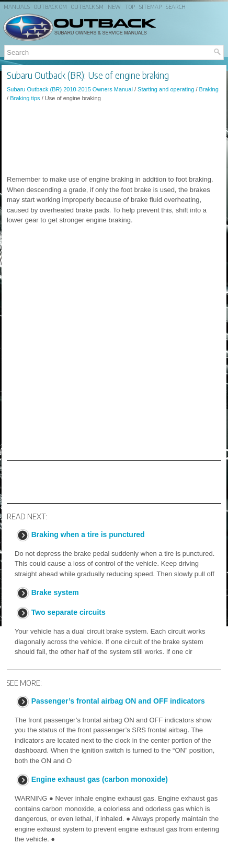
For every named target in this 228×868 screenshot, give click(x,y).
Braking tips (25, 98)
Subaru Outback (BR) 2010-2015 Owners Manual (70, 89)
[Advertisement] (114, 138)
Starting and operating (166, 89)
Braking (209, 89)
